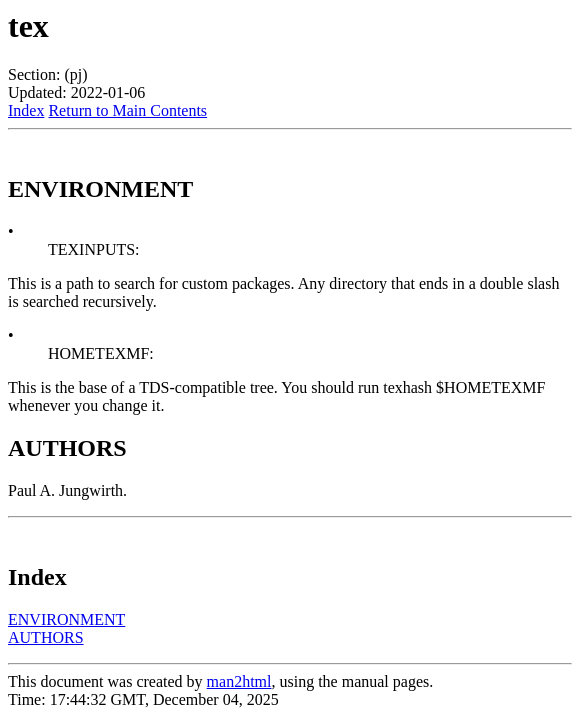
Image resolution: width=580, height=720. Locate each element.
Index (26, 110)
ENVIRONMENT (66, 619)
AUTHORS (46, 637)
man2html (239, 681)
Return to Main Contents (127, 110)
